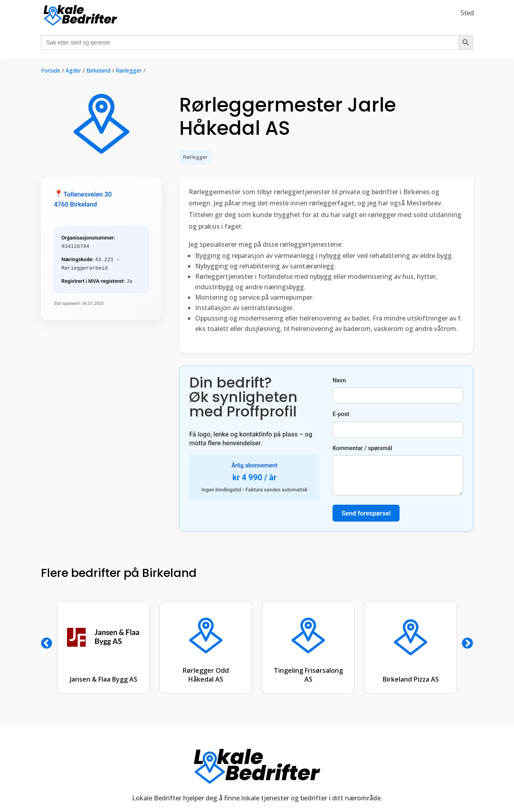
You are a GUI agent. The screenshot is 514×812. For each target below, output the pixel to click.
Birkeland (98, 70)
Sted (467, 13)
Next (467, 644)
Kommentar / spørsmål (398, 470)
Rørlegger (129, 70)
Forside (51, 70)
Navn (398, 390)
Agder (73, 70)
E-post (398, 424)
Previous (47, 644)
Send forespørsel (366, 513)
